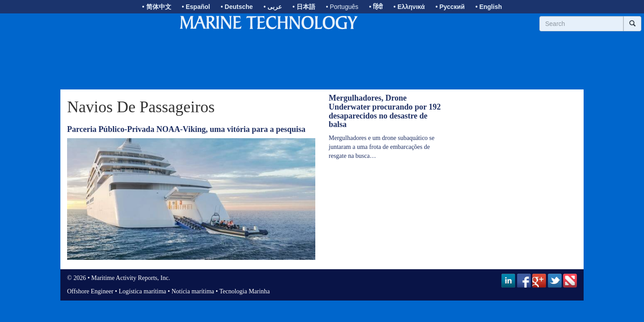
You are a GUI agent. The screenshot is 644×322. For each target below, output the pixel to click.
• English (489, 7)
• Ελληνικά (409, 7)
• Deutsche (237, 7)
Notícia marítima (193, 291)
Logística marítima (142, 291)
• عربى (273, 7)
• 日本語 (304, 7)
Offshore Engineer (90, 291)
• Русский (450, 7)
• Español (196, 7)
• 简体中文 (157, 7)
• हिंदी (376, 7)
